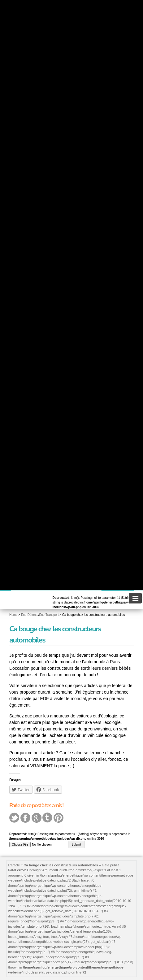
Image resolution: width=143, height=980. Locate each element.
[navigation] (135, 598)
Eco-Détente (30, 615)
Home (13, 615)
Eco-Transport (49, 615)
